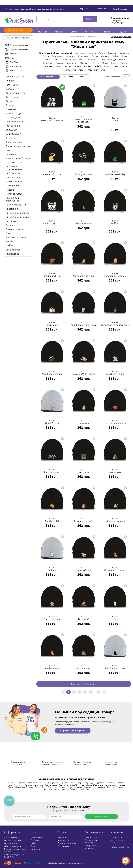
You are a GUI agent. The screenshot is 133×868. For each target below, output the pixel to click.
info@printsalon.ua (120, 847)
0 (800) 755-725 (118, 837)
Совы (115, 66)
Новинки (10, 81)
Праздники (12, 209)
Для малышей (13, 134)
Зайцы (116, 56)
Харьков (71, 787)
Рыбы (68, 66)
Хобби (9, 245)
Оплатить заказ (12, 843)
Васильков (85, 789)
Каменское (70, 783)
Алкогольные (13, 97)
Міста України (13, 177)
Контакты (60, 9)
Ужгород (62, 787)
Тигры (67, 70)
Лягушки (60, 63)
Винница (60, 783)
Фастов (57, 789)
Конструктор (64, 840)
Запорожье (122, 783)
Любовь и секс (14, 173)
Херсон (79, 787)
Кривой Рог (74, 785)
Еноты (95, 56)
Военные (11, 109)
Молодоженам (14, 181)
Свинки (78, 66)
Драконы (71, 56)
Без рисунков (13, 249)
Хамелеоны (79, 70)
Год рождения (13, 117)
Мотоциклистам (14, 185)
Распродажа (12, 254)
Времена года (13, 113)
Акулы (102, 53)
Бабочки (112, 53)
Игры (8, 150)
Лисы (102, 59)
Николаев (121, 785)
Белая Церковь (19, 783)
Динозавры (57, 56)
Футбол (10, 241)
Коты (64, 59)
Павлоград (20, 787)
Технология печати (67, 843)
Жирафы (105, 56)
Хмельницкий (90, 787)
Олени (96, 63)
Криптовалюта (14, 162)
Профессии (12, 221)
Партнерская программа (91, 841)
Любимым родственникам (14, 168)
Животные (11, 138)
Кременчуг (63, 785)
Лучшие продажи (15, 76)
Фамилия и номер (16, 237)
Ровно (37, 787)
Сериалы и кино (15, 229)
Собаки (97, 66)
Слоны (88, 66)
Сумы (44, 787)
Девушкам (11, 130)
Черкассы (101, 787)
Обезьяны (85, 63)
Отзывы (53, 9)
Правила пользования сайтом (15, 850)
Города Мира (13, 126)
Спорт (9, 233)
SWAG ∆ (10, 89)
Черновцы (121, 787)
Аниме (9, 101)
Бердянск (31, 783)
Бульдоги (124, 53)
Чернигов (111, 787)
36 (124, 76)
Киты (56, 59)
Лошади (112, 59)
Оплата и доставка (21, 9)
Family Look (12, 85)
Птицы (59, 66)
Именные (11, 154)
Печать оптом (91, 837)
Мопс (107, 66)
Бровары (51, 783)
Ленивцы (92, 59)
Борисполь (41, 783)
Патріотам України (16, 204)
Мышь (124, 66)
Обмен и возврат (35, 9)
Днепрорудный (89, 783)
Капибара (48, 63)
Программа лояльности (90, 847)
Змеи (48, 59)
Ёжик (125, 56)
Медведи (72, 63)
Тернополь (52, 787)
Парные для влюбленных (13, 199)
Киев (9, 783)
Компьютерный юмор (18, 158)
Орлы (105, 63)
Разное (10, 225)
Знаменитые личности (18, 146)
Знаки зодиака (14, 142)
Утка (103, 70)
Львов (89, 785)
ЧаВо (33, 843)
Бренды (10, 105)
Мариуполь (98, 785)
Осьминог (93, 70)
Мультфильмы (14, 194)
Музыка (10, 190)
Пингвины (48, 66)
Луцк (83, 785)
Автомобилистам (15, 93)
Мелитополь (110, 785)
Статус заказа (11, 837)
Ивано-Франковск (16, 785)
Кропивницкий (51, 785)
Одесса (11, 787)
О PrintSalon (9, 9)
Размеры (46, 9)
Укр (86, 9)
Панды (114, 63)
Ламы (73, 59)
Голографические (15, 121)
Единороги (83, 56)
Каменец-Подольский (34, 785)
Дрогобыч (102, 783)
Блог (33, 846)
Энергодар (48, 789)
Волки (46, 56)
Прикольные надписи (18, 213)
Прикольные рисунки (18, 217)
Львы (81, 59)
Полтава (30, 787)
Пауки (124, 63)
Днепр (79, 783)
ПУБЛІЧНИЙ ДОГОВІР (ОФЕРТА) (15, 856)
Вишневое (74, 789)
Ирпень (65, 789)
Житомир (111, 783)
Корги (122, 59)
